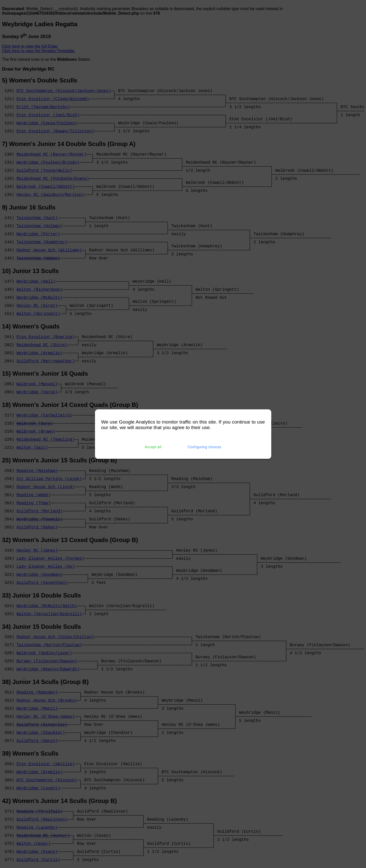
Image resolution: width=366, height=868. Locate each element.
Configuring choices (205, 447)
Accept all (153, 447)
